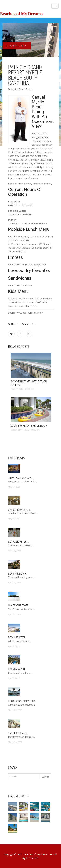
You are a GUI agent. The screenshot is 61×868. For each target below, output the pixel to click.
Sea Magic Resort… (19, 542)
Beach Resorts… (17, 637)
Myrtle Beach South (20, 89)
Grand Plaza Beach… (20, 510)
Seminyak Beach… (18, 574)
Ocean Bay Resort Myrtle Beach (29, 426)
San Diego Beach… (18, 733)
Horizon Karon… (17, 669)
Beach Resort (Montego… (22, 701)
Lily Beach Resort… (19, 605)
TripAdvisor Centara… (20, 478)
